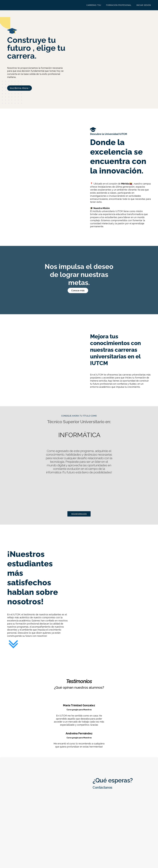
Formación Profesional (119, 5)
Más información (79, 514)
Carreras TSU (94, 5)
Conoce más (78, 290)
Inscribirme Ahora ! (20, 88)
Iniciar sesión (144, 5)
